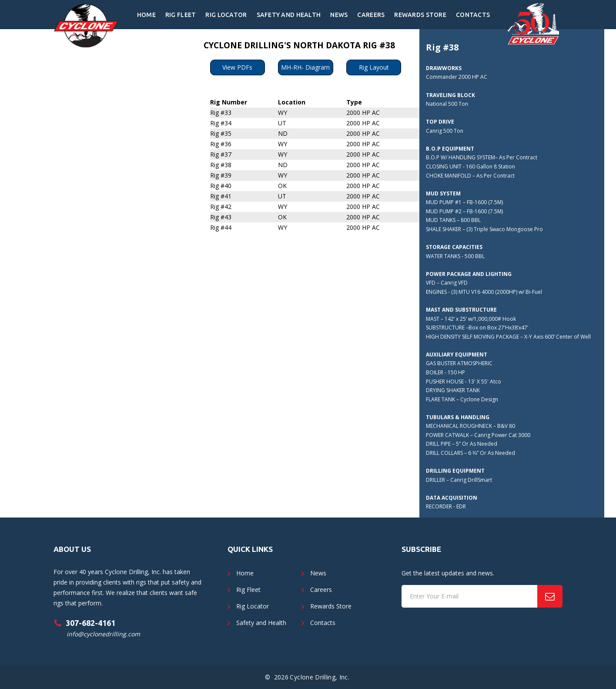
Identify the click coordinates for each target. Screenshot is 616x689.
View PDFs (237, 67)
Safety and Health (289, 15)
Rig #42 (221, 207)
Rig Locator (226, 15)
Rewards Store (420, 15)
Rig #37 (221, 154)
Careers (371, 15)
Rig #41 (221, 196)
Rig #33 (221, 113)
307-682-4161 (90, 623)
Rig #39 (221, 175)
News (339, 15)
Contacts (473, 15)
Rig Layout (374, 67)
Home (146, 15)
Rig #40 (221, 186)
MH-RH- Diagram (305, 67)
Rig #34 (221, 123)
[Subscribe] (550, 596)
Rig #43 (221, 217)
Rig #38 (221, 165)
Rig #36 (221, 144)
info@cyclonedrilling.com (103, 634)
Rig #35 (221, 133)
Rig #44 (221, 227)
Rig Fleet (181, 15)
